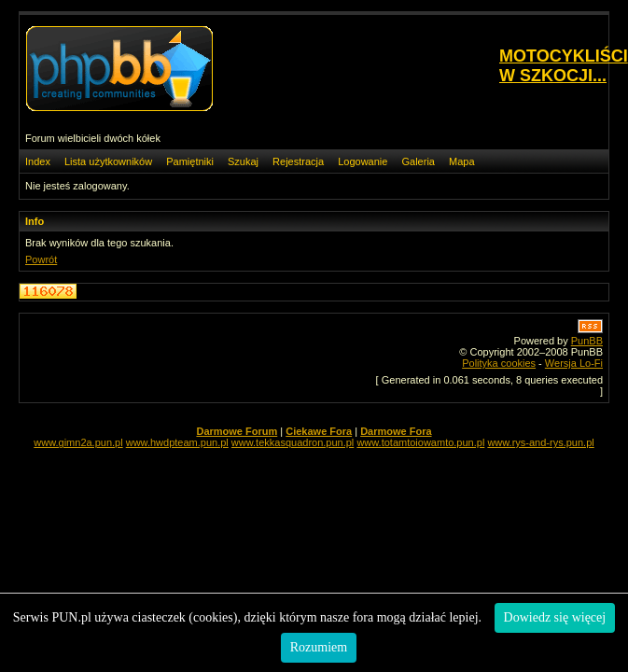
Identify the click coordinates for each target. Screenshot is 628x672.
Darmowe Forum (237, 431)
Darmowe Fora (396, 431)
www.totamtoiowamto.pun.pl (420, 442)
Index (38, 161)
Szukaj (243, 161)
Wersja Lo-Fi (574, 363)
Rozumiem (319, 647)
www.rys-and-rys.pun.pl (540, 442)
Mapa (462, 161)
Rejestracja (298, 161)
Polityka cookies (499, 363)
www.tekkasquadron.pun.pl (293, 442)
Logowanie (363, 161)
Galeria (418, 161)
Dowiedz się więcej (555, 617)
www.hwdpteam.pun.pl (177, 442)
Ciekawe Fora (319, 431)
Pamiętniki (190, 161)
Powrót (41, 259)
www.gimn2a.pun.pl (78, 442)
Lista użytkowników (108, 161)
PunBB (587, 341)
